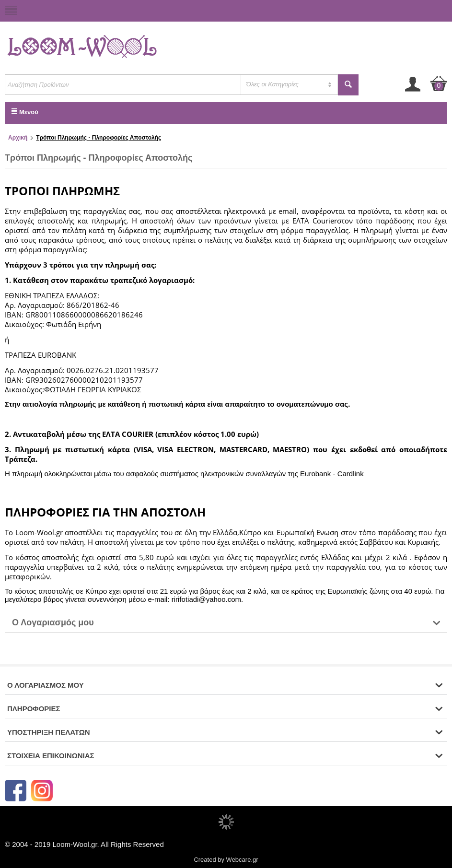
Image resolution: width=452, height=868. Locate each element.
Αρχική (18, 138)
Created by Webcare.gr (226, 860)
